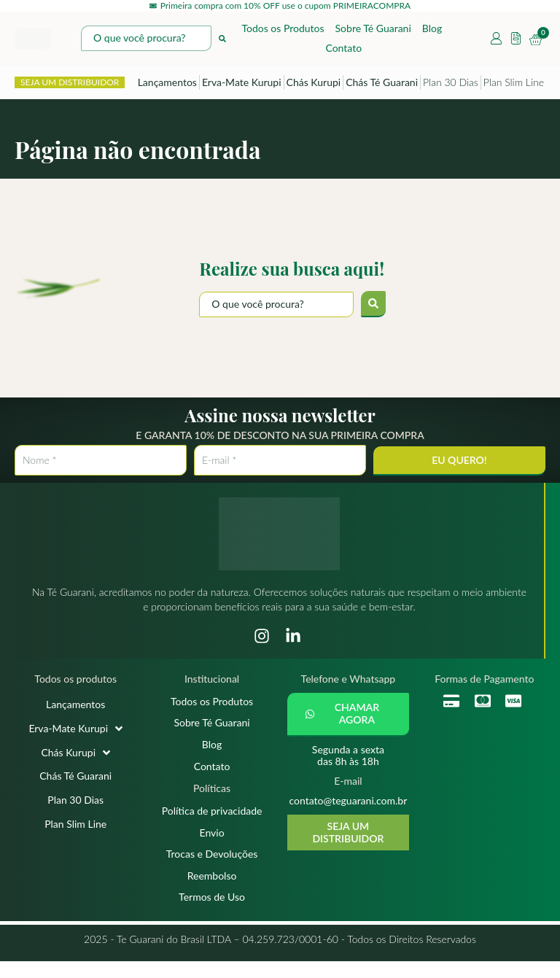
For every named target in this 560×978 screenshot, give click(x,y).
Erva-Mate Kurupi (242, 84)
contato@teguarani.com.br (348, 803)
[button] (348, 717)
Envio (212, 843)
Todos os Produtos (283, 30)
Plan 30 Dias (451, 84)
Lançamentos (167, 84)
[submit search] (373, 306)
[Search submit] (222, 41)
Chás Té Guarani (382, 84)
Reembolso (212, 889)
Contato (343, 50)
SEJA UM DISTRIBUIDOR (70, 84)
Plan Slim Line (514, 84)
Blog (432, 30)
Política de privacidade (212, 820)
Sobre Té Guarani (373, 30)
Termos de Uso (212, 913)
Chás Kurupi (314, 84)
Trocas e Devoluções (212, 867)
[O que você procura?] (276, 307)
